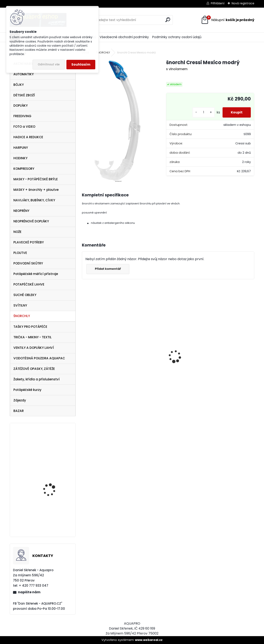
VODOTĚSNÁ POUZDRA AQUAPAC (39, 358)
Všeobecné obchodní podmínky (124, 37)
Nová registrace (243, 3)
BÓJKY (19, 85)
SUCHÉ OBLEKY (25, 295)
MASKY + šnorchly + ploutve (36, 190)
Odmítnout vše (49, 64)
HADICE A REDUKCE (28, 137)
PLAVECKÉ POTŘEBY (29, 242)
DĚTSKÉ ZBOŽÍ (24, 95)
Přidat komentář (108, 269)
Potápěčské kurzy (27, 390)
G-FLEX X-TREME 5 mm (53, 515)
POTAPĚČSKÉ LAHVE (29, 284)
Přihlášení (218, 3)
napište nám (29, 592)
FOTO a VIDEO (24, 127)
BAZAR (19, 411)
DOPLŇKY (21, 106)
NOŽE (17, 232)
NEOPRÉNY (21, 211)
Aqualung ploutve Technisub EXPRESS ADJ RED (54, 485)
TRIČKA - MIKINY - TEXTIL (32, 337)
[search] (168, 20)
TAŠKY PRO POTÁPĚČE (30, 327)
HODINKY (20, 158)
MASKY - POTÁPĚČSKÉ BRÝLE (36, 179)
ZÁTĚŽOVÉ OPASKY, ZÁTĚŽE (34, 369)
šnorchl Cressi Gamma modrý (226, 389)
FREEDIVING (22, 116)
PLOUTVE (20, 253)
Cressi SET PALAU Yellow (54, 450)
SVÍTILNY (20, 305)
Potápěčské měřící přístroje (36, 274)
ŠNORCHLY (22, 316)
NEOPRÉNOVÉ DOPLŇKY (31, 221)
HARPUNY (21, 148)
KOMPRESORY (24, 169)
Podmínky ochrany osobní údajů (177, 37)
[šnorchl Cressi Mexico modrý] (117, 121)
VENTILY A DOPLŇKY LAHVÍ (34, 348)
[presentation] (84, 349)
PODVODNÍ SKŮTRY (28, 263)
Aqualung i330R (156, 373)
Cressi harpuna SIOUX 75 (105, 347)
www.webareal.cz (149, 640)
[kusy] (204, 112)
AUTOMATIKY (24, 74)
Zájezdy (20, 400)
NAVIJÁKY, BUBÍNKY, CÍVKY (34, 200)
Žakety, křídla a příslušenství (37, 379)
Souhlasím (81, 64)
